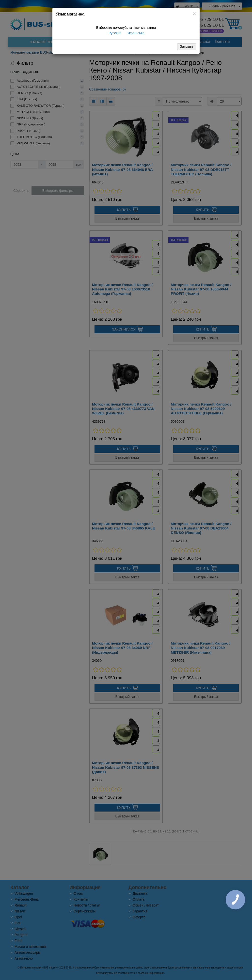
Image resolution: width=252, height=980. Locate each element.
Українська (135, 33)
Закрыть (187, 46)
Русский (114, 33)
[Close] (194, 13)
